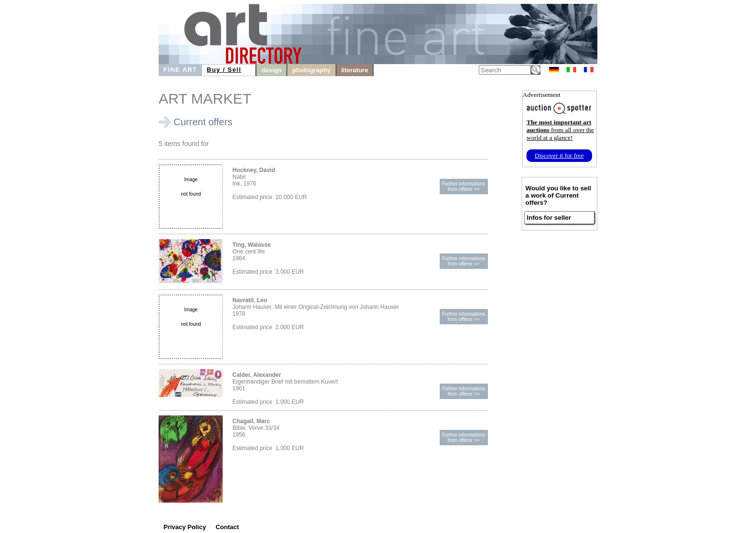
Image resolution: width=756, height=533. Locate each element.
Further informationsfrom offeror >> (464, 187)
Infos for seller (549, 218)
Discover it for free (559, 155)
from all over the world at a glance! (560, 130)
